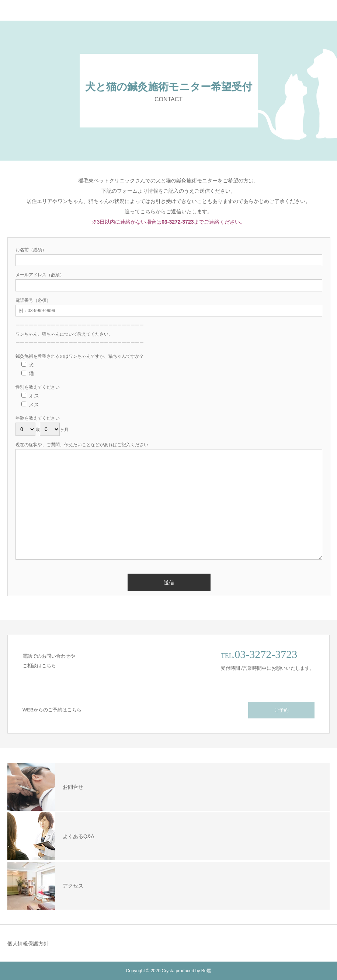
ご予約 (282, 710)
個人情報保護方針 (28, 944)
